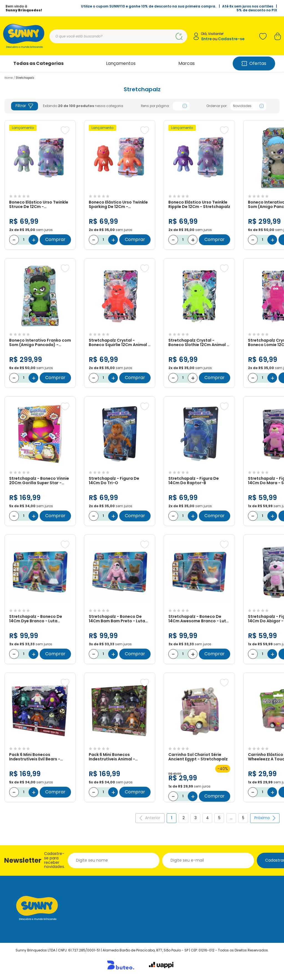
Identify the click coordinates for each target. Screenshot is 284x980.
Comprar (55, 239)
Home (9, 78)
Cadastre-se (231, 39)
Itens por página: (155, 106)
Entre (207, 39)
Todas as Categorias (38, 63)
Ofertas (254, 63)
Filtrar (25, 106)
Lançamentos (121, 63)
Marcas (187, 63)
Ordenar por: (217, 106)
